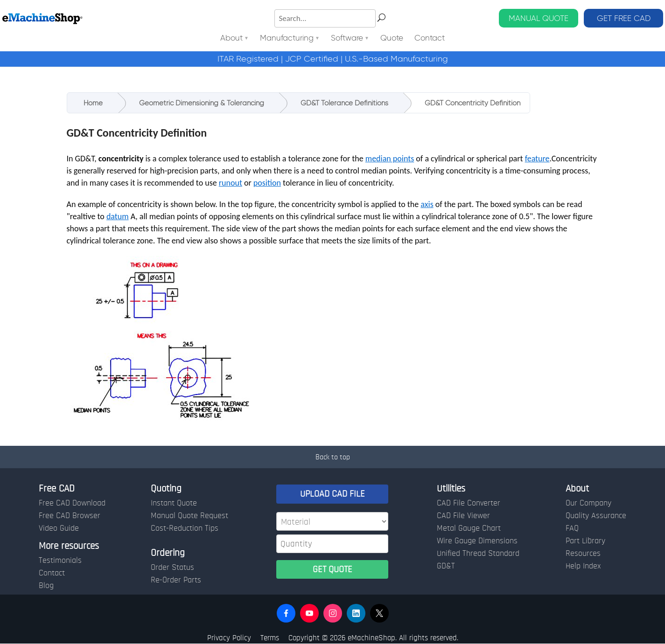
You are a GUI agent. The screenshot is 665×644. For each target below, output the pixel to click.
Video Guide (59, 528)
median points (390, 159)
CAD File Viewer (463, 516)
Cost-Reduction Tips (185, 528)
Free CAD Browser (70, 516)
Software (347, 38)
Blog (46, 586)
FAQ (572, 528)
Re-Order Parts (176, 580)
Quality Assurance (596, 516)
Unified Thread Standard (478, 554)
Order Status (172, 568)
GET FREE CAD (624, 18)
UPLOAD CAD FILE (332, 494)
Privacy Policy (229, 638)
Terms (270, 638)
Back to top (333, 457)
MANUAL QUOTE (539, 18)
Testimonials (60, 561)
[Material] (332, 521)
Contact (430, 38)
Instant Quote (174, 503)
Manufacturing (287, 38)
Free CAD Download (72, 503)
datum (118, 216)
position (267, 183)
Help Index (583, 566)
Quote (392, 38)
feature (537, 159)
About (231, 38)
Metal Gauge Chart (469, 528)
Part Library (585, 541)
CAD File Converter (469, 503)
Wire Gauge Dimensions (477, 541)
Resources (583, 554)
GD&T (446, 566)
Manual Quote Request (189, 516)
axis (427, 204)
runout (231, 183)
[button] (286, 613)
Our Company (588, 503)
